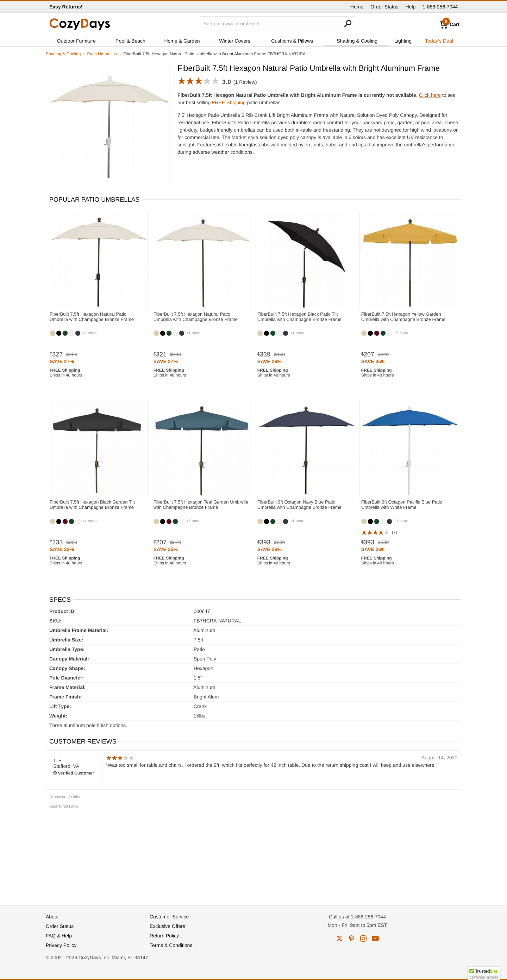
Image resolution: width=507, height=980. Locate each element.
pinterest (351, 938)
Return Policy (164, 936)
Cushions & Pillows (292, 41)
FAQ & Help (59, 936)
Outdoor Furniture (77, 41)
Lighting (403, 41)
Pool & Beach (130, 41)
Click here (430, 95)
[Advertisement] (254, 854)
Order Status (384, 7)
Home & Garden (182, 41)
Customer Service (169, 917)
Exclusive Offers (167, 926)
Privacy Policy (61, 945)
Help (411, 7)
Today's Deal (439, 41)
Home (357, 7)
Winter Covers (235, 41)
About (52, 917)
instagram (363, 938)
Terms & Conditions (171, 945)
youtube (375, 938)
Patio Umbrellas (102, 54)
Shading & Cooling (357, 41)
